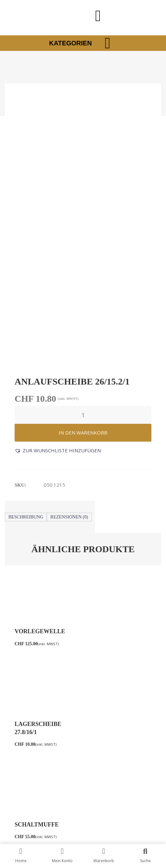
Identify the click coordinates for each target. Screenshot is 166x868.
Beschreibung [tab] (26, 261)
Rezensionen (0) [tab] (69, 261)
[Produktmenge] (83, 159)
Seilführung (109, 476)
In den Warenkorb (83, 176)
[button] (58, 194)
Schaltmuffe (37, 476)
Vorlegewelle (40, 375)
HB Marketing (118, 802)
